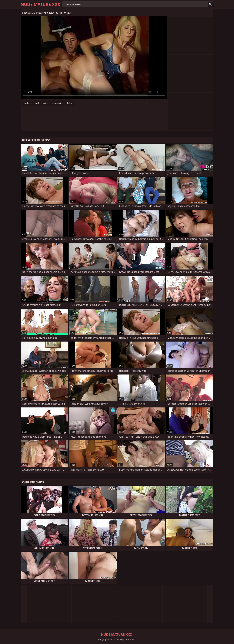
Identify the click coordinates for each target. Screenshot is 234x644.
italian (70, 103)
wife (46, 103)
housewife (57, 103)
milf (38, 103)
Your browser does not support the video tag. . (94, 58)
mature (28, 103)
